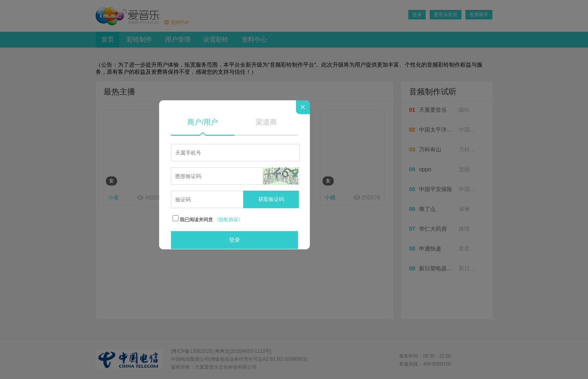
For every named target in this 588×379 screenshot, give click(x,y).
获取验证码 (271, 199)
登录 (234, 240)
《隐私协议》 (229, 220)
